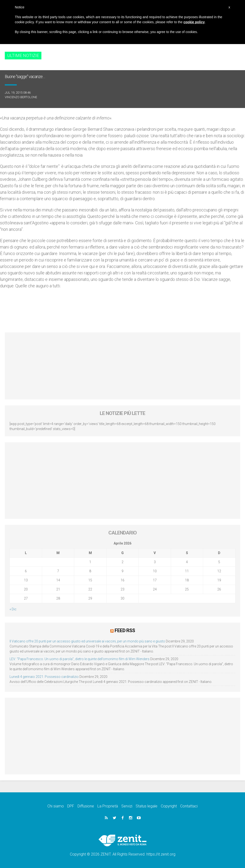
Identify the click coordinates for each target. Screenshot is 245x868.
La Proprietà (108, 806)
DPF (71, 806)
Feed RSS (125, 630)
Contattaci (189, 806)
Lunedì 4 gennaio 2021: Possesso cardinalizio (44, 676)
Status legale (147, 806)
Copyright (169, 806)
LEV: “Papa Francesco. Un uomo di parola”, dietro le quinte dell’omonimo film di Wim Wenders (80, 659)
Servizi (127, 806)
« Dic (13, 609)
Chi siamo (56, 806)
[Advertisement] (122, 366)
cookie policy (194, 22)
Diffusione (86, 806)
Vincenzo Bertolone (21, 97)
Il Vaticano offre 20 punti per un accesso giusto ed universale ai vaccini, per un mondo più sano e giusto (87, 641)
